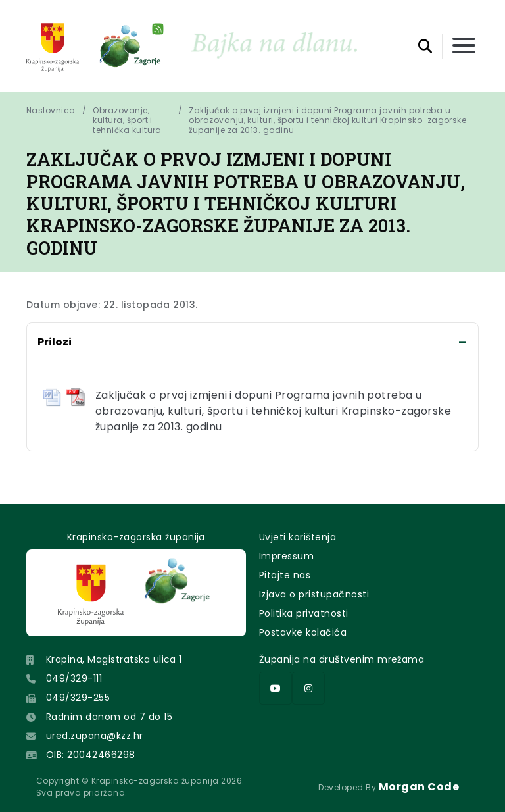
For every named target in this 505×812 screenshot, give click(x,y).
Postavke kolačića (303, 632)
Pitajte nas (285, 575)
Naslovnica (51, 111)
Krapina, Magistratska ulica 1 (114, 659)
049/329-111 (74, 678)
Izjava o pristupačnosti (314, 594)
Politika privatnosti (304, 613)
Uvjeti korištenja (298, 537)
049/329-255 (78, 698)
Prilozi (55, 342)
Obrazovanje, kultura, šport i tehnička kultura (127, 120)
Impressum (286, 556)
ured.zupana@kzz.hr (95, 736)
